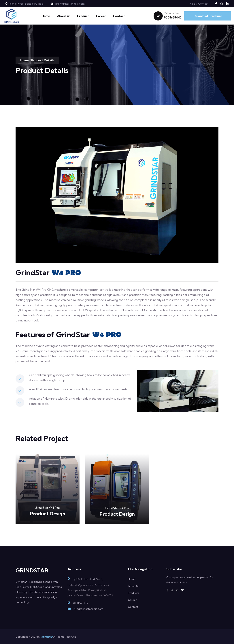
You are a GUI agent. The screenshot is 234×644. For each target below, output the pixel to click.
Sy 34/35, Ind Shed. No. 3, (88, 579)
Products (133, 593)
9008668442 (173, 17)
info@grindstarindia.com (70, 4)
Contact (203, 4)
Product (83, 16)
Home (46, 16)
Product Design (48, 514)
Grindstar (47, 637)
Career (101, 16)
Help (192, 4)
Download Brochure (208, 16)
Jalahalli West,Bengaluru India (26, 4)
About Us (64, 16)
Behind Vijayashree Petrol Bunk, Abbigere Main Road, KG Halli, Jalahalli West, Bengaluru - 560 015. (91, 590)
